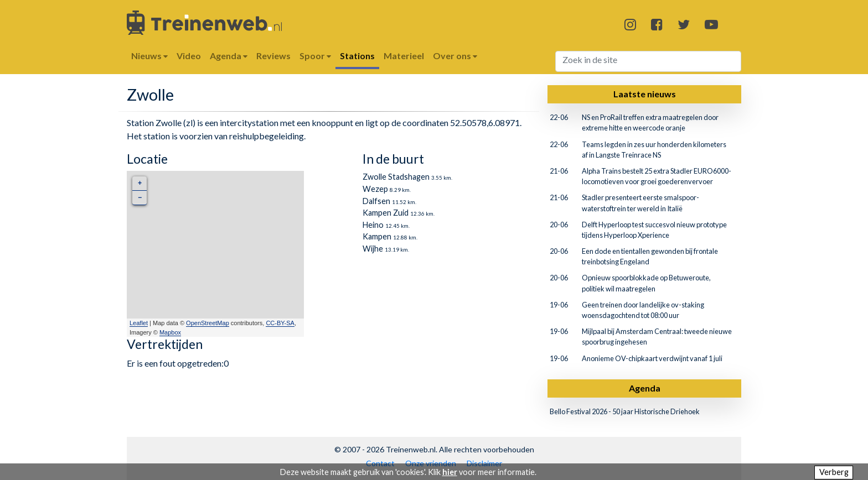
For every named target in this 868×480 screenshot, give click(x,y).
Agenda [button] (229, 56)
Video (189, 56)
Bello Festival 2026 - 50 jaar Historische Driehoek (625, 411)
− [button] (140, 198)
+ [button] (140, 183)
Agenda (645, 388)
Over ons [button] (455, 56)
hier (450, 472)
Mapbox (170, 332)
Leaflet (139, 323)
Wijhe (373, 249)
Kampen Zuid (386, 213)
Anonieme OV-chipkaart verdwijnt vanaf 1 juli (652, 358)
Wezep (375, 189)
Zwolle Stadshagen (396, 177)
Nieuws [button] (149, 56)
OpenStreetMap (208, 323)
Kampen (377, 236)
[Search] (649, 61)
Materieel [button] (404, 56)
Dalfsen (376, 201)
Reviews (273, 56)
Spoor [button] (315, 56)
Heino (373, 225)
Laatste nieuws (645, 94)
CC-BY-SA (280, 323)
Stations (357, 56)
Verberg (834, 472)
